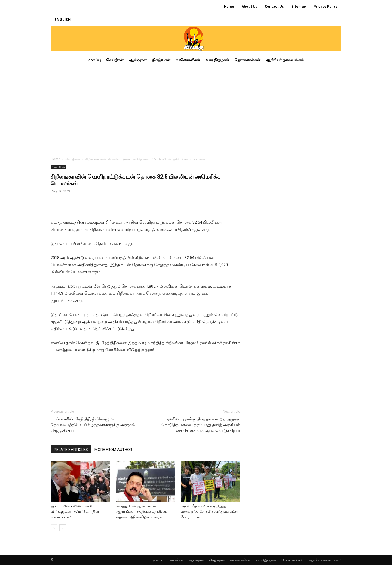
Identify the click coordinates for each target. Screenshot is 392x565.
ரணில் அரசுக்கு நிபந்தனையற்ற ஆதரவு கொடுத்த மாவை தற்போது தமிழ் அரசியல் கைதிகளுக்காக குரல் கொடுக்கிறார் (201, 425)
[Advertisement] (196, 110)
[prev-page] (54, 528)
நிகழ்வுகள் (217, 560)
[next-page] (63, 528)
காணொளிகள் (240, 560)
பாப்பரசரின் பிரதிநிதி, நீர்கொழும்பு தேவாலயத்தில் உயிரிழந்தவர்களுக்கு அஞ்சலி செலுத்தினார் (93, 425)
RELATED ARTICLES (71, 450)
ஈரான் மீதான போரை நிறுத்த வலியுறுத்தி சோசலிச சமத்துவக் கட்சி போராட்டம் (209, 512)
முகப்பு (158, 560)
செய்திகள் (73, 159)
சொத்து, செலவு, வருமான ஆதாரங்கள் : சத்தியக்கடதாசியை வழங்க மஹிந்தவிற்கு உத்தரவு (141, 512)
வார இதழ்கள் (266, 560)
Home (55, 159)
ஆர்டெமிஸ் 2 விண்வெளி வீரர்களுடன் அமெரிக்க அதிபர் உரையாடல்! (75, 512)
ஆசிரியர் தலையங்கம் (325, 560)
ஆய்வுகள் (196, 560)
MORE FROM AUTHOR (113, 450)
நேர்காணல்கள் (293, 560)
